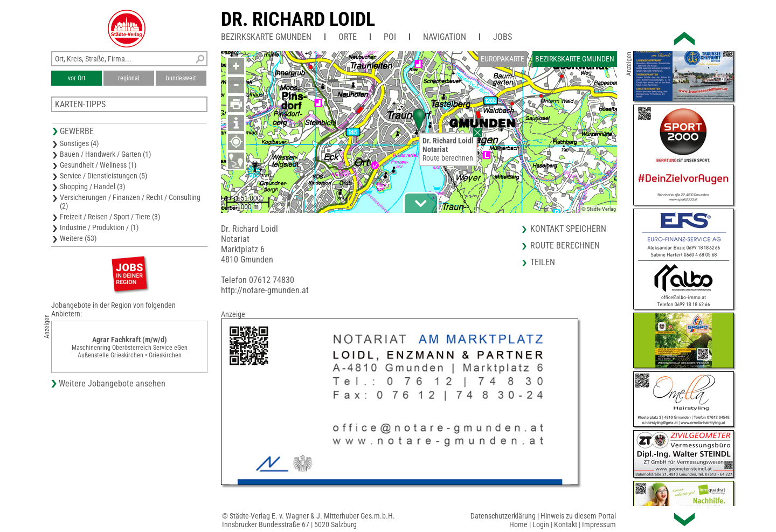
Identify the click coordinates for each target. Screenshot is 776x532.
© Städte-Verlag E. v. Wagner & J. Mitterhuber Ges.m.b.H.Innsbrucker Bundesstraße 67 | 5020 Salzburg (309, 520)
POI (390, 37)
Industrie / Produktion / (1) (99, 227)
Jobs (503, 37)
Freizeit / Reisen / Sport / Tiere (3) (110, 217)
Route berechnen (448, 158)
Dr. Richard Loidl (298, 19)
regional (129, 78)
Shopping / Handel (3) (92, 186)
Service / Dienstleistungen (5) (103, 176)
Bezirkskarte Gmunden (266, 37)
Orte (348, 37)
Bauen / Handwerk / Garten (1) (105, 154)
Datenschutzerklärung (503, 516)
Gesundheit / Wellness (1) (98, 165)
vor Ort (77, 78)
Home (518, 524)
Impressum (599, 524)
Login (541, 524)
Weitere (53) (78, 238)
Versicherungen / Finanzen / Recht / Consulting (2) (130, 202)
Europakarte (503, 59)
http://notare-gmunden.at (265, 290)
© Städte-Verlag (599, 209)
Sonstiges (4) (79, 143)
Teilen (543, 262)
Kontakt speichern (568, 229)
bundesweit (181, 78)
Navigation (445, 37)
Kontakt (566, 524)
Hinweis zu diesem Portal (578, 516)
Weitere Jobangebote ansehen (112, 384)
